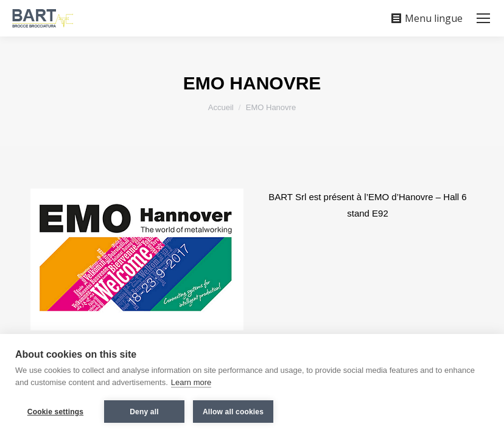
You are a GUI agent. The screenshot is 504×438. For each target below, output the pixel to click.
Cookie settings (55, 412)
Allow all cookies (233, 412)
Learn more (191, 382)
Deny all (144, 412)
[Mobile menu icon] (483, 18)
